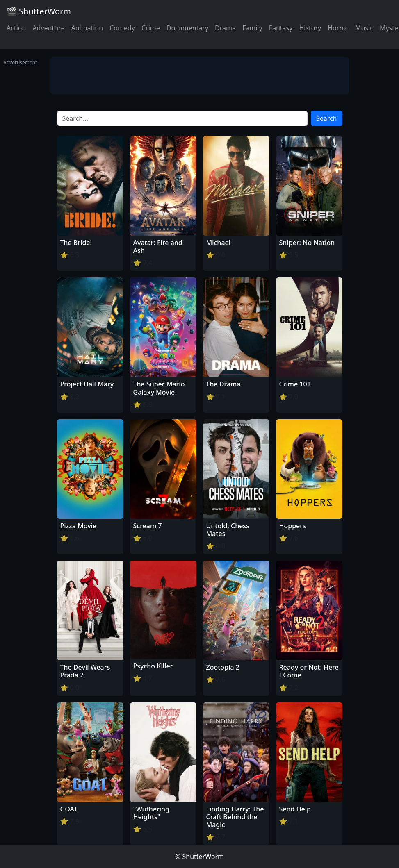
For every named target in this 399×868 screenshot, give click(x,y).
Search (327, 118)
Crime (151, 28)
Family (252, 28)
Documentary (187, 28)
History (310, 28)
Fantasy (281, 28)
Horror (338, 28)
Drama (225, 28)
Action (16, 28)
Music (364, 28)
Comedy (122, 28)
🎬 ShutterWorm (39, 11)
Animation (87, 28)
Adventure (48, 28)
